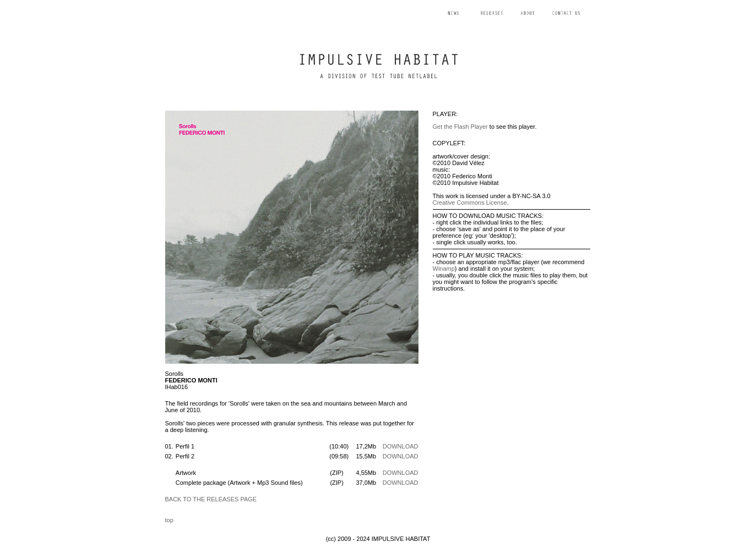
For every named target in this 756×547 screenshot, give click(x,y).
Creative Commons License (470, 203)
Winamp (444, 269)
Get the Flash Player (460, 127)
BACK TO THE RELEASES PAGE (211, 499)
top (169, 520)
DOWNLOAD (401, 446)
